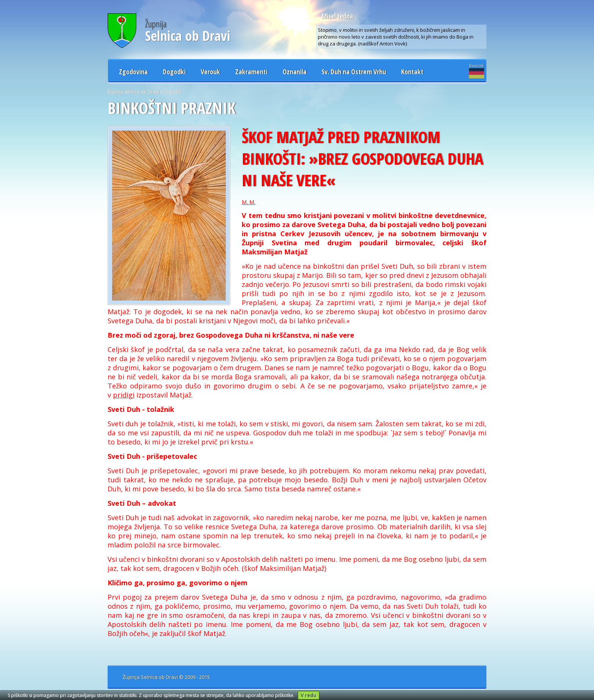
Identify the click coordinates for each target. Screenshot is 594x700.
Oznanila (295, 72)
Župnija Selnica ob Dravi (133, 92)
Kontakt (412, 72)
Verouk (210, 72)
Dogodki (174, 72)
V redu (309, 695)
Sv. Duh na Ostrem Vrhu (354, 72)
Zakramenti (251, 72)
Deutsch (477, 70)
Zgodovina (133, 72)
